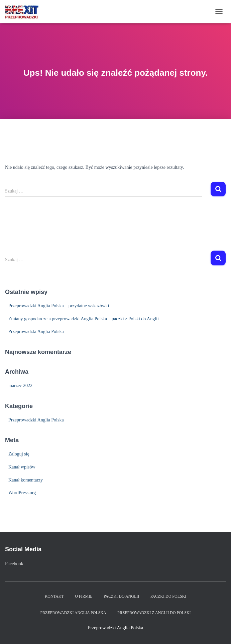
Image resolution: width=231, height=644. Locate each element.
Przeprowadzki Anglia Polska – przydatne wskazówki (59, 306)
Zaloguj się (19, 454)
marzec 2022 (20, 386)
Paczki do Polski (168, 596)
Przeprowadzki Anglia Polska (36, 332)
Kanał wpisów (22, 467)
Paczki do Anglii (121, 596)
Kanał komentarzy (26, 480)
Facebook (14, 564)
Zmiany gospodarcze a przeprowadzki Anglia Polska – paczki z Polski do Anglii (84, 319)
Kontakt (54, 596)
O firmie (84, 596)
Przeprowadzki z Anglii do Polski (154, 613)
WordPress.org (22, 493)
